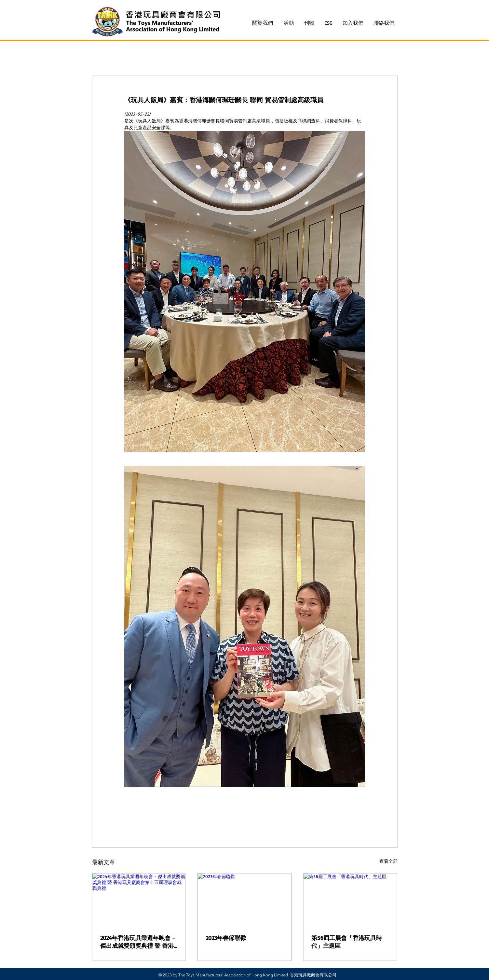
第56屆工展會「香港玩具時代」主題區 (347, 942)
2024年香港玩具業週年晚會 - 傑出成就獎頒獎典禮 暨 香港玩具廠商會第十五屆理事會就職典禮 (138, 942)
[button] (289, 23)
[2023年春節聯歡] (244, 900)
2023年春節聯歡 (226, 938)
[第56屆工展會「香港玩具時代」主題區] (350, 900)
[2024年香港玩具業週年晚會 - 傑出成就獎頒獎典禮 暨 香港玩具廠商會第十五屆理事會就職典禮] (139, 900)
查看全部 (388, 861)
